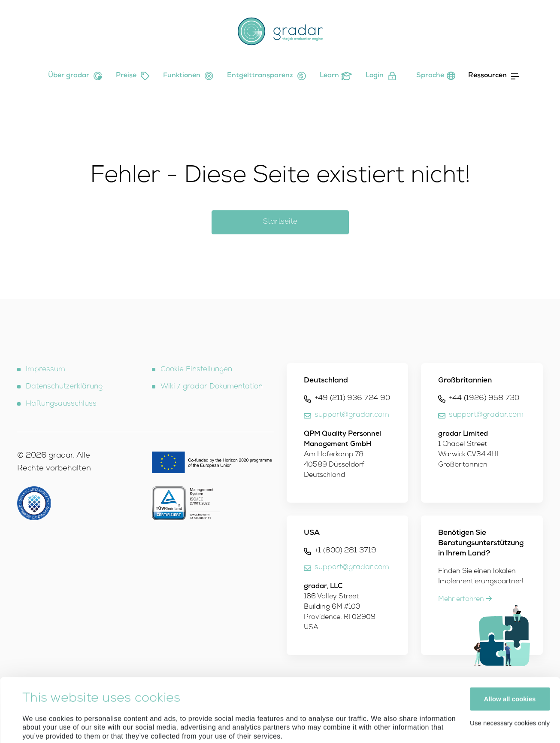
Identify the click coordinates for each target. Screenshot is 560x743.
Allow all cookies (510, 639)
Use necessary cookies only (510, 663)
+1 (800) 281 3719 (345, 551)
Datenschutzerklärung (64, 387)
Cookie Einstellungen (196, 370)
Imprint (94, 694)
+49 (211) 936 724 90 (352, 399)
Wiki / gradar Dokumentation (212, 387)
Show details (42, 726)
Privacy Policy (133, 694)
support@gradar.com (352, 415)
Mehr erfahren (465, 600)
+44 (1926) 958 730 (484, 399)
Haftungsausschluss (61, 404)
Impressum (45, 370)
